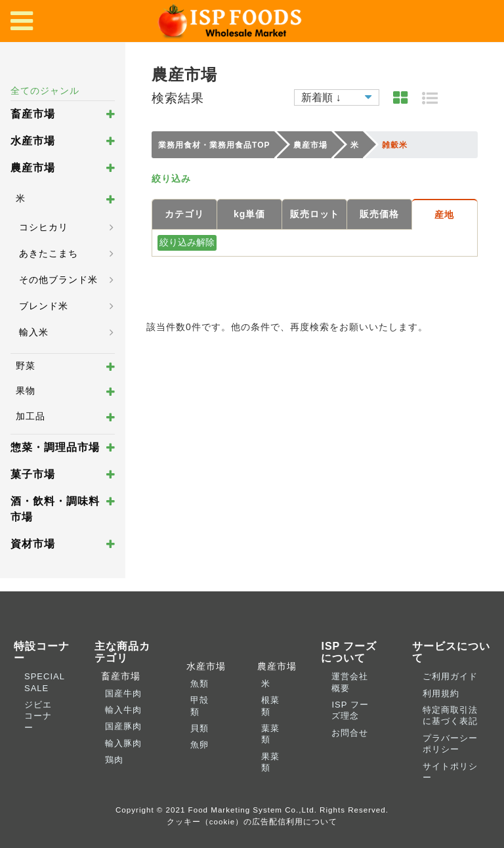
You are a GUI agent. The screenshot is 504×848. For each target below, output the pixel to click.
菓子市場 (33, 474)
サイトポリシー (450, 772)
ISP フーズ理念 (350, 710)
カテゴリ (184, 214)
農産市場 (33, 168)
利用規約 (441, 693)
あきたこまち (49, 253)
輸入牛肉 (123, 710)
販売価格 (379, 214)
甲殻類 (199, 706)
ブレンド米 (44, 306)
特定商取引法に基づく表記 (450, 715)
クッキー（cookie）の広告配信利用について (252, 821)
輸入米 (34, 332)
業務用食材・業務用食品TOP (214, 145)
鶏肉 (114, 760)
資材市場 (33, 544)
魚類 (199, 684)
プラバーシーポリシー (450, 744)
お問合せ (350, 733)
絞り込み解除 (187, 242)
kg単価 (249, 214)
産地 (444, 215)
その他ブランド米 (58, 280)
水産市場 (33, 141)
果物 (26, 391)
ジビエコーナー (38, 716)
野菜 (26, 366)
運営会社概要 (350, 682)
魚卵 (199, 745)
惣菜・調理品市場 (55, 447)
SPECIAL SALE (44, 682)
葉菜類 (270, 734)
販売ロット (315, 214)
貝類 (199, 728)
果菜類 (270, 762)
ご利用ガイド (450, 676)
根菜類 (270, 706)
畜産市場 (33, 114)
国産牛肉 (123, 693)
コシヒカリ (44, 227)
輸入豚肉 (123, 743)
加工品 (31, 416)
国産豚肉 (123, 726)
